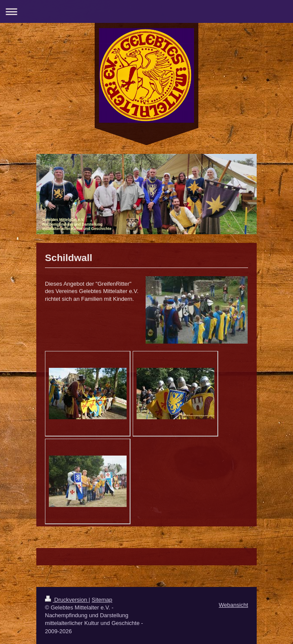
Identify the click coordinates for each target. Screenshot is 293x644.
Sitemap (102, 600)
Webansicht (233, 605)
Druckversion (67, 600)
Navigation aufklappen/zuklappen (146, 11)
